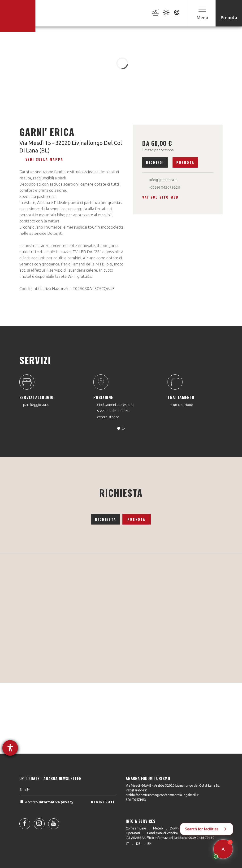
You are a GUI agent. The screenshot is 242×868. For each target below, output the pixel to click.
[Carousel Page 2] (123, 428)
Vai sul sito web (160, 197)
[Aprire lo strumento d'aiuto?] (10, 748)
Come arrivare (136, 828)
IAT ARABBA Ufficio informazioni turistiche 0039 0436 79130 (170, 838)
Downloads (178, 828)
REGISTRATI (103, 814)
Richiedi (155, 162)
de (138, 844)
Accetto (47, 814)
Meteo (158, 828)
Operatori (133, 833)
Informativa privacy (56, 814)
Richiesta (106, 519)
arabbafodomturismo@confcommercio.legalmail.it (162, 795)
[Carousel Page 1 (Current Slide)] (119, 428)
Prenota (185, 162)
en (149, 844)
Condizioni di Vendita (162, 833)
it (127, 844)
